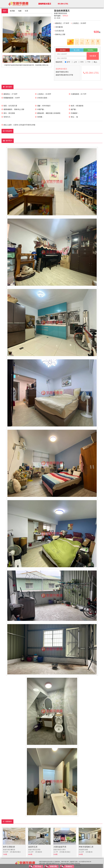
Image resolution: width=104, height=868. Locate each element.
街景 (27, 11)
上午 (74, 62)
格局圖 (12, 11)
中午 (81, 62)
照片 (5, 11)
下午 (88, 62)
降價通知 (90, 50)
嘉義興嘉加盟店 (45, 4)
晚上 (95, 62)
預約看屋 (63, 50)
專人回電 (77, 50)
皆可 (68, 62)
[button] (49, 35)
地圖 (20, 11)
